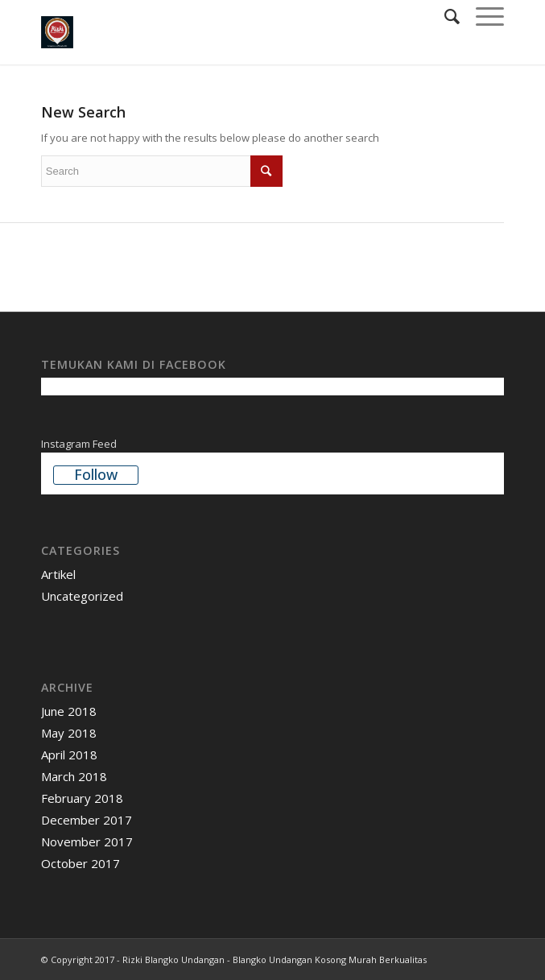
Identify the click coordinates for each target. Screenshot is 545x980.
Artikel (58, 574)
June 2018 (69, 711)
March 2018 (74, 776)
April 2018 (69, 755)
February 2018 (82, 798)
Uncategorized (82, 596)
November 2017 (87, 841)
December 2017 (87, 820)
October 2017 (81, 863)
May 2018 (69, 733)
